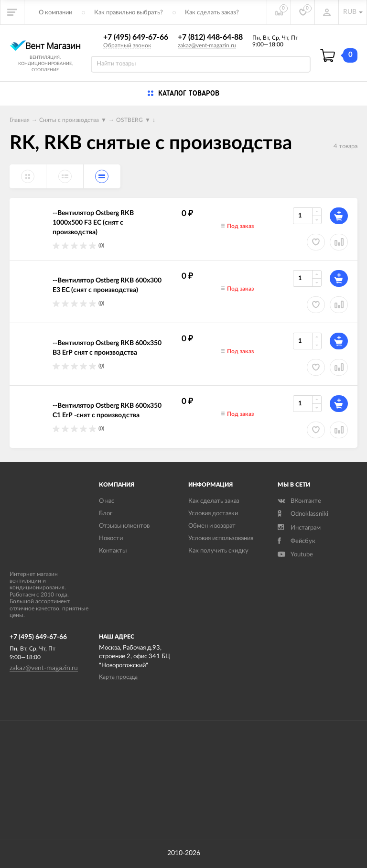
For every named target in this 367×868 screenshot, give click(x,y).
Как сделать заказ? (212, 13)
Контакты (113, 551)
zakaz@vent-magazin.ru (207, 45)
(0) (101, 245)
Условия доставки (213, 514)
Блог (106, 514)
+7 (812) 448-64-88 (210, 37)
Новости (111, 538)
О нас (107, 501)
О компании (55, 13)
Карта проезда (118, 677)
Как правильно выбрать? (129, 13)
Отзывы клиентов (124, 526)
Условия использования (221, 538)
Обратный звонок (127, 45)
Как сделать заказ (214, 501)
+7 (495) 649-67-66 (136, 37)
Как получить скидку (218, 551)
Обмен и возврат (212, 526)
